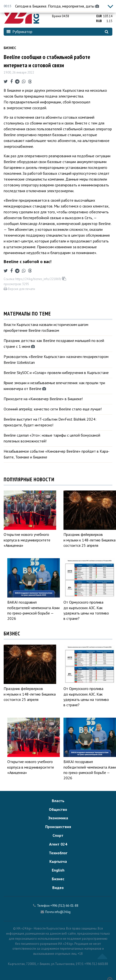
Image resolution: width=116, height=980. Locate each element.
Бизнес (10, 48)
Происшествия (58, 827)
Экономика (58, 818)
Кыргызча (58, 861)
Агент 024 (58, 844)
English (58, 870)
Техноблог (58, 853)
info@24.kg (62, 912)
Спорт (58, 835)
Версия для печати (19, 289)
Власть (58, 801)
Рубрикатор (19, 32)
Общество (58, 809)
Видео (58, 888)
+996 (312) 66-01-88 (64, 906)
